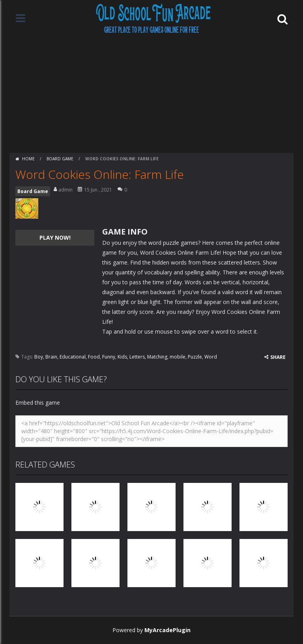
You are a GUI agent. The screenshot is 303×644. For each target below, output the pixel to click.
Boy (39, 357)
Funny (109, 357)
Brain (51, 357)
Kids (122, 357)
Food (94, 357)
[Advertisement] (151, 94)
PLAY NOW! (55, 238)
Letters (137, 357)
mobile (178, 357)
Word (211, 357)
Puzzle (195, 357)
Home (28, 159)
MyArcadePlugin (167, 630)
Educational (73, 357)
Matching (157, 357)
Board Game (60, 159)
